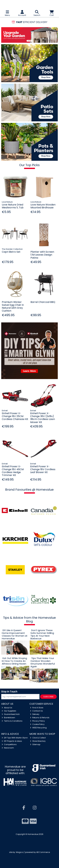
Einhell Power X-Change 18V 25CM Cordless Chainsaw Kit (15, 416)
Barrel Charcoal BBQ (43, 302)
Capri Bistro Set (11, 252)
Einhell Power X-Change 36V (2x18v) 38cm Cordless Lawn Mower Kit (43, 418)
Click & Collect (38, 738)
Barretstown (8, 718)
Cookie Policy (37, 724)
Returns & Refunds (40, 718)
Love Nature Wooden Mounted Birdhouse (43, 206)
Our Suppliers (9, 711)
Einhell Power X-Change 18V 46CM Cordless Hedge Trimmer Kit (13, 471)
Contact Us (36, 711)
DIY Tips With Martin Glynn (15, 738)
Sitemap (35, 744)
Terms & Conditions (12, 721)
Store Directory (38, 741)
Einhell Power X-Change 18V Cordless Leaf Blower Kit (43, 469)
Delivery (35, 714)
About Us (7, 708)
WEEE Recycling (38, 728)
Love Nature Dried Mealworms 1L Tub (13, 206)
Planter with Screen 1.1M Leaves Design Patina (42, 255)
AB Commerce (43, 852)
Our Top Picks (29, 165)
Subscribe (48, 697)
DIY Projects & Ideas (12, 741)
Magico (20, 852)
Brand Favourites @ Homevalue (29, 490)
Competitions (9, 744)
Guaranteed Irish (11, 714)
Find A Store (37, 708)
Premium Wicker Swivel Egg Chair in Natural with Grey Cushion (13, 306)
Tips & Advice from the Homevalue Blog (29, 619)
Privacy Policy (37, 721)
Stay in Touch (9, 692)
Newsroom (8, 748)
